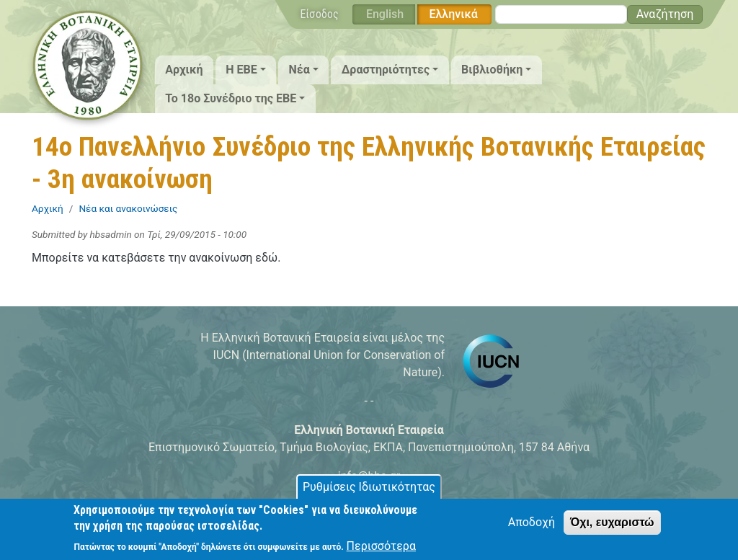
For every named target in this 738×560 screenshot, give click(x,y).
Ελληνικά (453, 14)
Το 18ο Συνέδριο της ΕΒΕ (231, 98)
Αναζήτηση (665, 14)
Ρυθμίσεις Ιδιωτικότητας (369, 493)
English (385, 14)
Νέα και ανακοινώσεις (128, 208)
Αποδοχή (532, 528)
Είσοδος (319, 14)
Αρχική (184, 70)
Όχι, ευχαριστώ (612, 528)
